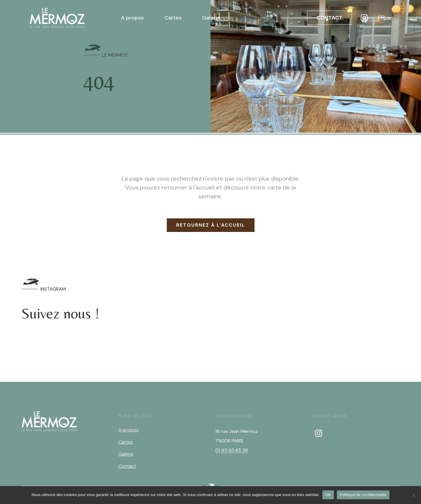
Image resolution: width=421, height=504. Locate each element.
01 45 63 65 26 (232, 450)
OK (328, 495)
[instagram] (319, 433)
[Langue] (384, 18)
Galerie (211, 18)
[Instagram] (364, 18)
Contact (127, 466)
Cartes (173, 18)
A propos (132, 18)
